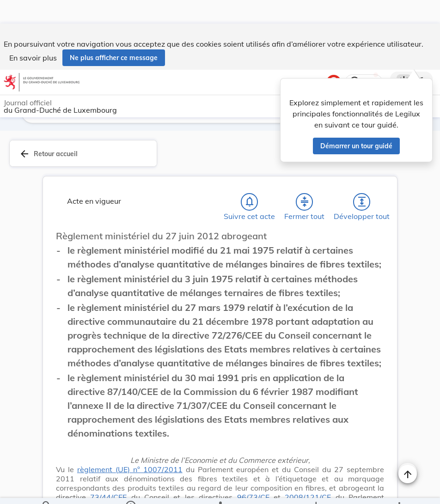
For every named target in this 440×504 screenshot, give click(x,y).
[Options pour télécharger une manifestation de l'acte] (315, 489)
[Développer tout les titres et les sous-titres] (362, 178)
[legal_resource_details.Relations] (220, 489)
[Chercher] (47, 489)
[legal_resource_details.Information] (130, 489)
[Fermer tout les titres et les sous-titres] (305, 178)
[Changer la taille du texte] (408, 223)
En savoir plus (33, 34)
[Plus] (399, 489)
